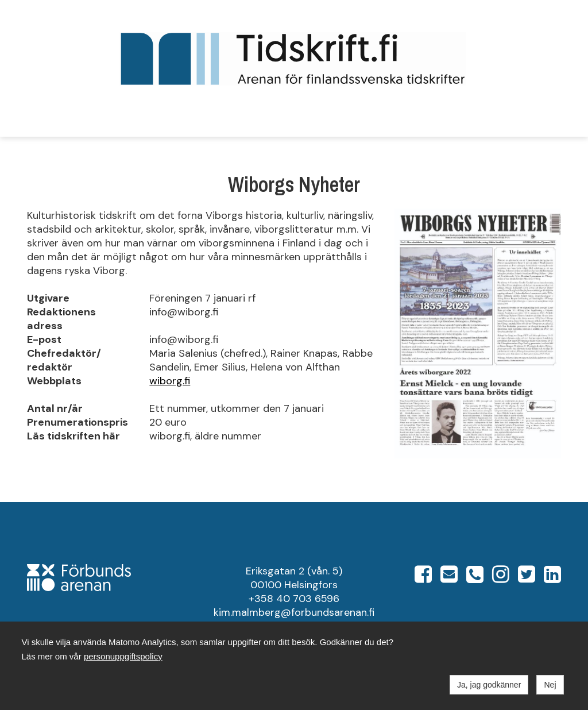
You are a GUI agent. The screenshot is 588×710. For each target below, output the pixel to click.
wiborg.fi (170, 381)
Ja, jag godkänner (489, 685)
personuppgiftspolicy (123, 656)
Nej (550, 685)
